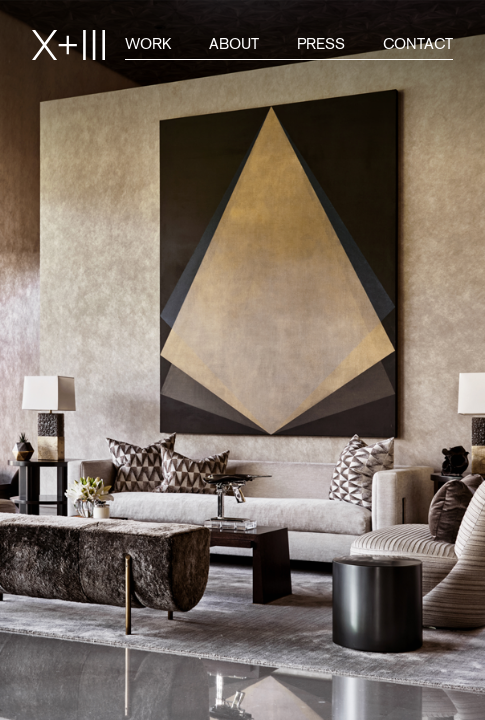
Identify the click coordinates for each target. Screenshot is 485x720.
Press (321, 43)
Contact (418, 43)
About (234, 43)
